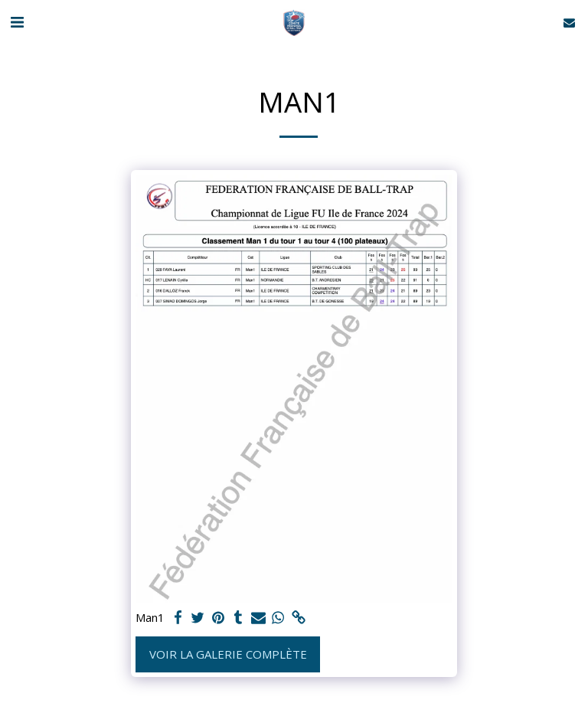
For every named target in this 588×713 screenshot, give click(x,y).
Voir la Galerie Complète (228, 654)
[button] (17, 22)
